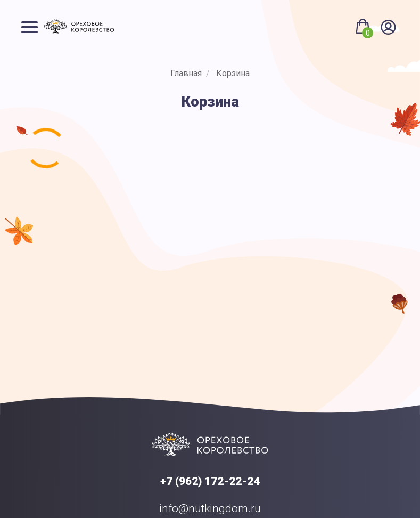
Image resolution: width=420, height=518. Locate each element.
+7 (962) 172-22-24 (210, 481)
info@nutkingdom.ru (210, 508)
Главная (186, 73)
